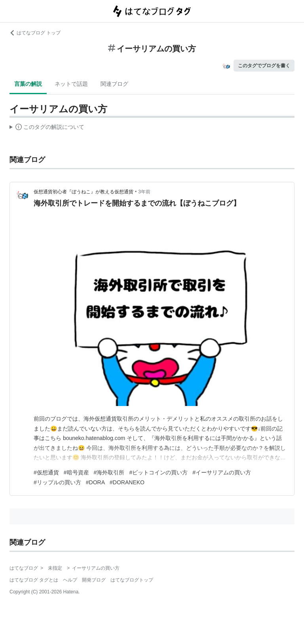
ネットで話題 (71, 84)
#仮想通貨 (46, 472)
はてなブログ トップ (35, 33)
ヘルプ (70, 580)
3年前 (144, 192)
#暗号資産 (76, 472)
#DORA (95, 482)
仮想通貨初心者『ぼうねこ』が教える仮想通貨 (84, 192)
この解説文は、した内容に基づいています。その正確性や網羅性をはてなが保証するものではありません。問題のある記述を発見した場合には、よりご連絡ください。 (47, 128)
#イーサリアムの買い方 (222, 472)
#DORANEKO (127, 482)
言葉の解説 (28, 84)
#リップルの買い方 (57, 482)
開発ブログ (94, 580)
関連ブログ (114, 84)
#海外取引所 (109, 472)
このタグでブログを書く (264, 66)
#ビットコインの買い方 (158, 472)
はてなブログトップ (132, 580)
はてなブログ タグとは (34, 580)
